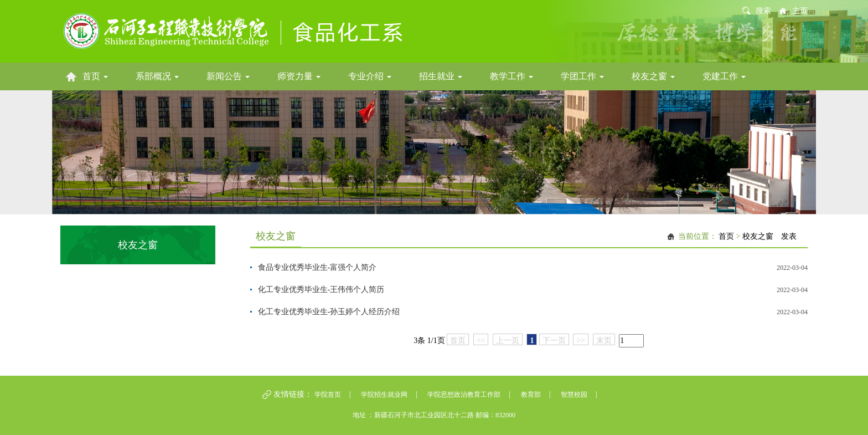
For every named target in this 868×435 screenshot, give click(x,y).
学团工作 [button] (582, 76)
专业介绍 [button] (370, 76)
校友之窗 (758, 236)
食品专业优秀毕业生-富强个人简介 (317, 267)
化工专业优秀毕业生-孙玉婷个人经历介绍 (329, 312)
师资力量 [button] (299, 76)
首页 (726, 236)
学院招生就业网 (384, 395)
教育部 (531, 395)
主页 (800, 11)
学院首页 (328, 395)
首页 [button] (95, 76)
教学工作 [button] (512, 76)
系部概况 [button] (157, 76)
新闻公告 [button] (228, 76)
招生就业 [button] (441, 76)
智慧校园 (574, 395)
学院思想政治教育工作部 (464, 395)
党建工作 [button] (724, 76)
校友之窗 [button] (653, 76)
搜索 (763, 11)
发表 (789, 236)
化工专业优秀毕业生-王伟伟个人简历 (321, 290)
